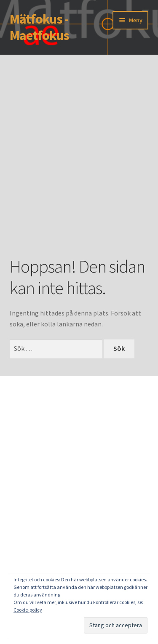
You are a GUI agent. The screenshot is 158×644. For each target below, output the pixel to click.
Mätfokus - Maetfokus (39, 27)
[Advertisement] (79, 168)
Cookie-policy (28, 610)
